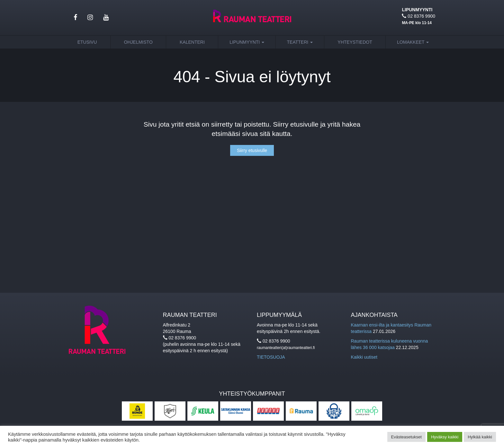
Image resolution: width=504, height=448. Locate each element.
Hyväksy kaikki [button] (445, 437)
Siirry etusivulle (252, 150)
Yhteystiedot (355, 42)
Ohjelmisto (138, 42)
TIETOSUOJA (271, 357)
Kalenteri (192, 42)
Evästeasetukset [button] (406, 437)
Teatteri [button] (300, 42)
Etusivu (87, 42)
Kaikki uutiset (364, 357)
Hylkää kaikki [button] (480, 437)
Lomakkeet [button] (413, 42)
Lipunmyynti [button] (247, 42)
